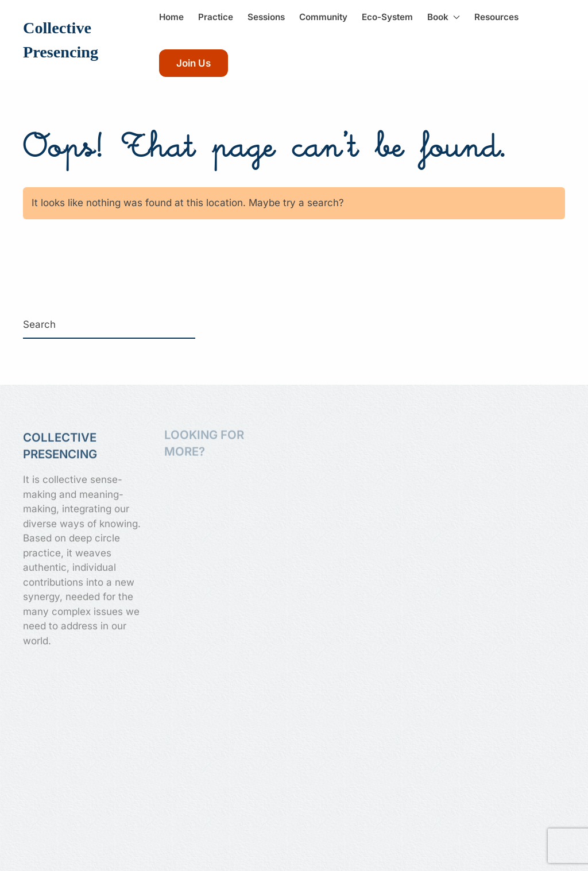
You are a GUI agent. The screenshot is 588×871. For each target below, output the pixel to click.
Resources (496, 17)
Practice (216, 17)
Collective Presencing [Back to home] (61, 40)
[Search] (109, 325)
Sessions (266, 17)
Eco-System (387, 17)
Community (323, 17)
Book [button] (444, 17)
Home (171, 17)
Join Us (194, 63)
